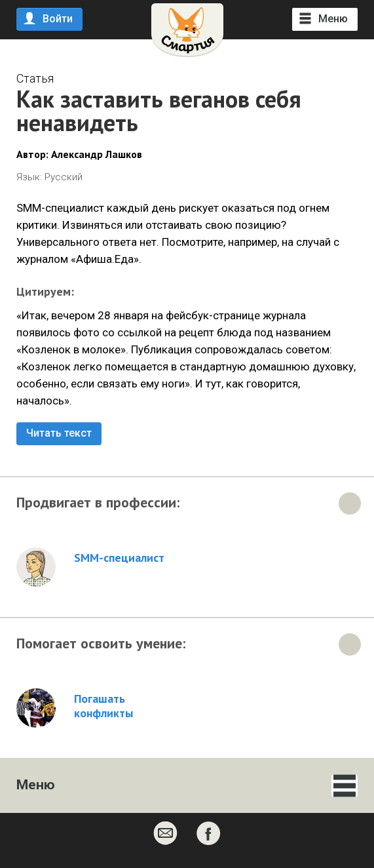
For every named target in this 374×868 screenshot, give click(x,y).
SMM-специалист (119, 558)
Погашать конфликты (103, 706)
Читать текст (59, 433)
